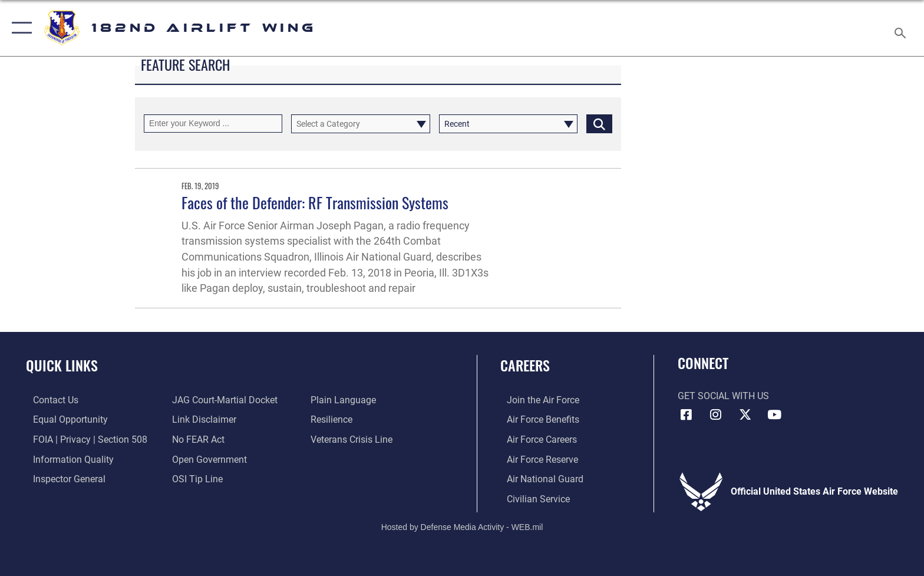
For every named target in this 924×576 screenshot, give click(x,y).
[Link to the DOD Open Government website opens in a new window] (207, 459)
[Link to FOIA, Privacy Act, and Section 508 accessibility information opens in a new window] (83, 439)
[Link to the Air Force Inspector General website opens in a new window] (62, 478)
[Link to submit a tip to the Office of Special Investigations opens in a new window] (195, 478)
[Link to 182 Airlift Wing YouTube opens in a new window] (774, 414)
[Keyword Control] (213, 124)
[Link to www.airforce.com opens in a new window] (537, 400)
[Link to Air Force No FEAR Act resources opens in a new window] (196, 439)
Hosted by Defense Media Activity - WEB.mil (462, 526)
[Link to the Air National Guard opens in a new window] (539, 478)
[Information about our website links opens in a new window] (202, 419)
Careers (525, 365)
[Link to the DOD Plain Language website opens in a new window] (346, 400)
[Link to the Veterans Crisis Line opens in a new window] (354, 439)
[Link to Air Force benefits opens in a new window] (537, 419)
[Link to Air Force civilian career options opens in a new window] (532, 498)
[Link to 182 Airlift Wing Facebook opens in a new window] (687, 414)
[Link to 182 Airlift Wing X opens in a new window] (745, 414)
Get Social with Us (723, 396)
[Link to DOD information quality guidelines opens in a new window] (66, 459)
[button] (19, 28)
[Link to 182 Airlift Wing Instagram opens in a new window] (715, 414)
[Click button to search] (599, 124)
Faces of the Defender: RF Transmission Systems (315, 203)
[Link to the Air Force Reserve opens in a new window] (536, 459)
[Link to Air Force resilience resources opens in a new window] (334, 419)
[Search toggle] (902, 28)
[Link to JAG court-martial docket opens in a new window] (222, 400)
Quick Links (62, 365)
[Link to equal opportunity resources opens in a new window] (63, 419)
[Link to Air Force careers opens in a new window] (535, 439)
